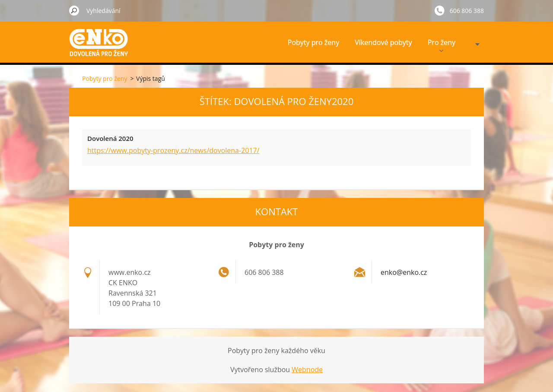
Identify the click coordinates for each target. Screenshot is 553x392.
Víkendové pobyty (383, 42)
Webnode (307, 370)
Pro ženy (442, 45)
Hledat (74, 10)
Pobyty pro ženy (313, 42)
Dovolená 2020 (110, 138)
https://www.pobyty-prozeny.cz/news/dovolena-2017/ (173, 150)
